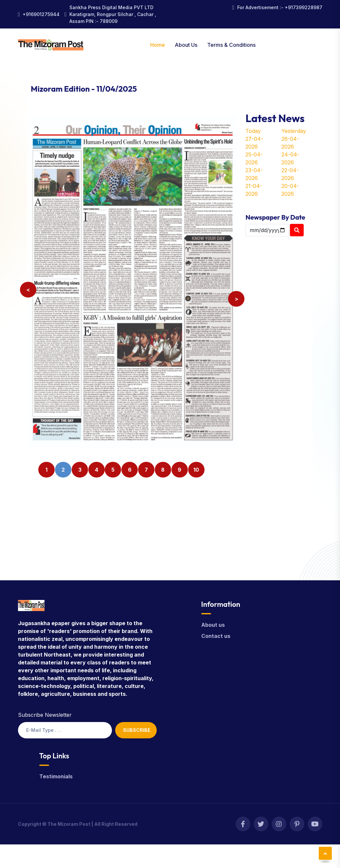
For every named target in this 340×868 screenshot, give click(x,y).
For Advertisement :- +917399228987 (280, 7)
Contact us (216, 636)
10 (196, 470)
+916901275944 (41, 14)
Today (253, 131)
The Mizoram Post (69, 824)
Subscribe (137, 730)
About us (213, 625)
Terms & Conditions (231, 45)
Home (158, 45)
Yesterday (294, 131)
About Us (186, 45)
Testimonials (56, 776)
